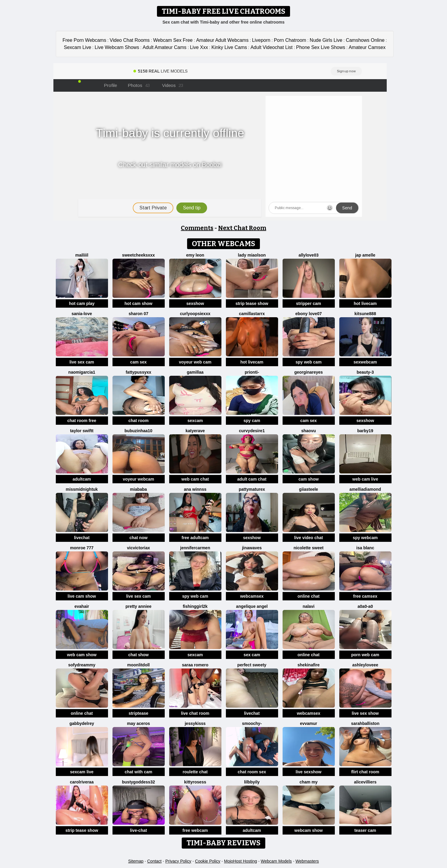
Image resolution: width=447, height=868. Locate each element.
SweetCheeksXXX (138, 255)
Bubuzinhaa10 (138, 431)
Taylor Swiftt (82, 431)
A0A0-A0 (365, 606)
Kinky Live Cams (229, 47)
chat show (138, 655)
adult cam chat (252, 479)
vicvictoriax (138, 548)
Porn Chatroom (290, 40)
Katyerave (195, 431)
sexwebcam (365, 362)
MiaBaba (139, 489)
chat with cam (139, 772)
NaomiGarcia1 (82, 372)
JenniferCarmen (195, 548)
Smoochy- (252, 723)
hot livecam (365, 303)
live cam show (82, 596)
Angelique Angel (252, 606)
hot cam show (138, 303)
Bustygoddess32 (138, 782)
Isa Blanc (365, 548)
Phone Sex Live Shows (321, 47)
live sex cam (82, 362)
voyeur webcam (138, 479)
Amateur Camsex (367, 47)
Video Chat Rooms (130, 40)
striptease (138, 713)
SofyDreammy (82, 665)
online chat (309, 596)
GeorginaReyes (309, 372)
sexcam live (82, 772)
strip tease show (252, 303)
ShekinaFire (309, 665)
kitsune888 (365, 314)
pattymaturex (252, 489)
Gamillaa (195, 372)
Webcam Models (276, 861)
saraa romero (195, 665)
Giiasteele (309, 489)
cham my (309, 782)
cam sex (138, 362)
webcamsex (252, 596)
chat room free (82, 421)
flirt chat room (365, 772)
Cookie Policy (208, 861)
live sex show (365, 713)
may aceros (138, 723)
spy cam (252, 421)
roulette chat (195, 772)
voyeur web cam (195, 362)
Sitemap (136, 861)
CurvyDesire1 (252, 431)
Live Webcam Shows (117, 47)
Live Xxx (199, 47)
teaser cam (365, 830)
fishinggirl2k (195, 606)
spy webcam (365, 538)
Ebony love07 (309, 314)
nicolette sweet (309, 548)
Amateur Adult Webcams (222, 40)
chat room (138, 421)
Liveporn (261, 40)
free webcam (195, 830)
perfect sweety (252, 665)
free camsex (365, 596)
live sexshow (309, 772)
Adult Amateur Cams (165, 47)
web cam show (82, 655)
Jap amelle (365, 255)
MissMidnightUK (82, 489)
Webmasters (307, 861)
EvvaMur (309, 723)
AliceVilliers (365, 782)
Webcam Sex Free (173, 40)
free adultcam (195, 538)
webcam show (309, 830)
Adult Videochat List (271, 47)
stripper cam (309, 303)
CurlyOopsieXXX (195, 314)
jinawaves (252, 548)
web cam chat (195, 479)
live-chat (139, 830)
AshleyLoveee (365, 665)
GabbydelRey (82, 723)
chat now (139, 538)
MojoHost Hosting (241, 861)
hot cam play (82, 303)
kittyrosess (195, 782)
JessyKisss (195, 723)
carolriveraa (82, 782)
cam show (309, 479)
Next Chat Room (242, 228)
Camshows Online (365, 40)
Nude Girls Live (326, 40)
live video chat (309, 538)
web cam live (365, 479)
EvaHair (82, 606)
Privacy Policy (178, 861)
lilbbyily (252, 782)
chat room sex (252, 772)
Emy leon (195, 255)
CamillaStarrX (252, 314)
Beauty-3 (365, 372)
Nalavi (309, 606)
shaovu (308, 431)
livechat (82, 538)
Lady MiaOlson (252, 255)
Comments (197, 228)
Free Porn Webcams (84, 40)
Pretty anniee (138, 606)
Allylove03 (309, 255)
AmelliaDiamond (365, 489)
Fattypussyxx (138, 372)
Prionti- (252, 372)
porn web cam (365, 655)
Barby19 (365, 431)
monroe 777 (82, 548)
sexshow (195, 303)
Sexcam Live (78, 47)
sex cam (252, 655)
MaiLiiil (82, 255)
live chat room (195, 713)
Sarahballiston (365, 723)
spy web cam (308, 362)
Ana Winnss (195, 489)
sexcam (195, 421)
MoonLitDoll (138, 665)
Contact (154, 861)
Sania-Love (82, 314)
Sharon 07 (138, 314)
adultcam (82, 479)
